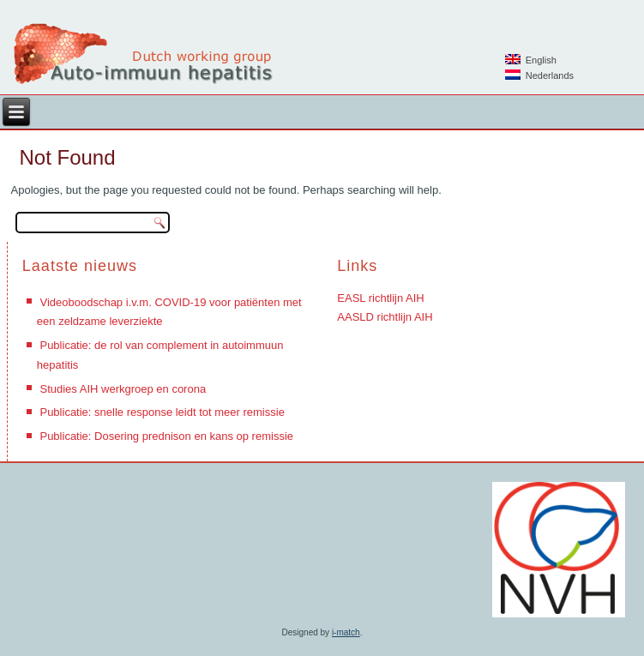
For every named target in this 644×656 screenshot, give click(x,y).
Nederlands (539, 75)
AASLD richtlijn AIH (385, 317)
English (531, 60)
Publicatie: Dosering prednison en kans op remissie (166, 436)
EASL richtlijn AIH (380, 298)
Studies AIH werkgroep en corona (123, 389)
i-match (346, 632)
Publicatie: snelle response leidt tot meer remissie (162, 412)
